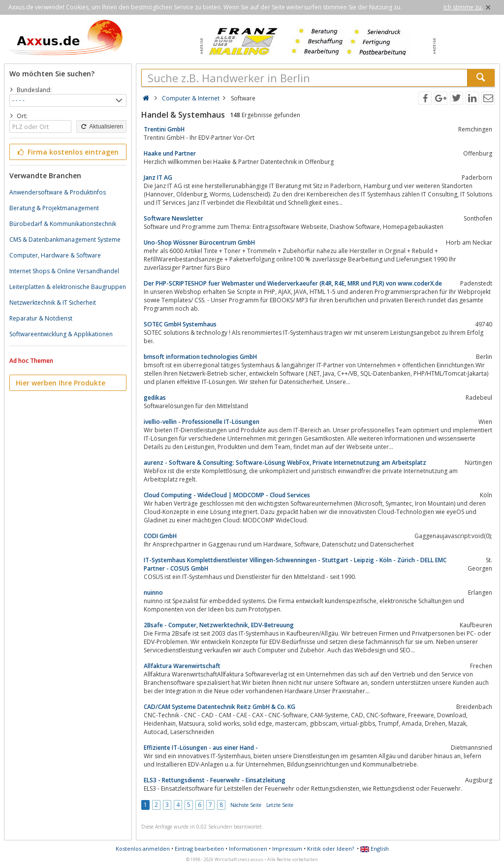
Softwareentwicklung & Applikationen (61, 334)
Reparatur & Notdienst (41, 318)
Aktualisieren (101, 127)
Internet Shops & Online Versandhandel (64, 271)
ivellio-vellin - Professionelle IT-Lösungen (202, 422)
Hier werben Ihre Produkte (61, 383)
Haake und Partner (170, 153)
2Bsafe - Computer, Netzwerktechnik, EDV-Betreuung (219, 625)
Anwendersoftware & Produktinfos (58, 192)
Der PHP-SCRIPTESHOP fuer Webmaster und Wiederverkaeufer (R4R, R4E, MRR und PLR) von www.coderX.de (293, 283)
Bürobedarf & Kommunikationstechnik (63, 224)
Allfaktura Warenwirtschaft (182, 666)
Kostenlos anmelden (143, 849)
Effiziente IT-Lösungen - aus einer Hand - (201, 748)
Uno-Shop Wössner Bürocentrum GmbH (199, 242)
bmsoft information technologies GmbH (200, 357)
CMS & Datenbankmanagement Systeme (65, 240)
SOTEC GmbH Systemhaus (180, 324)
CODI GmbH (160, 536)
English (375, 849)
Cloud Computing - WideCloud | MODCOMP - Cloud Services (227, 495)
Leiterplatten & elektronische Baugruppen (68, 287)
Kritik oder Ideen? (331, 849)
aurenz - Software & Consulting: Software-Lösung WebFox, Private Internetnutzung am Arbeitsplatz (285, 463)
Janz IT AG (158, 177)
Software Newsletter (173, 218)
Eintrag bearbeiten (199, 849)
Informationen (248, 849)
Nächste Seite (246, 805)
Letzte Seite (280, 805)
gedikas (155, 398)
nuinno (153, 593)
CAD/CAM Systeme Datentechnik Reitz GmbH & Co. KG (220, 707)
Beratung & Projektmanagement (54, 208)
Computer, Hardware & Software (55, 255)
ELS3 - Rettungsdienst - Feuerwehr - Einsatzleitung (215, 780)
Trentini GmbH (164, 129)
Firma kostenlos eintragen (67, 152)
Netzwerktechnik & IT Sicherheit (53, 303)
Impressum (287, 849)
